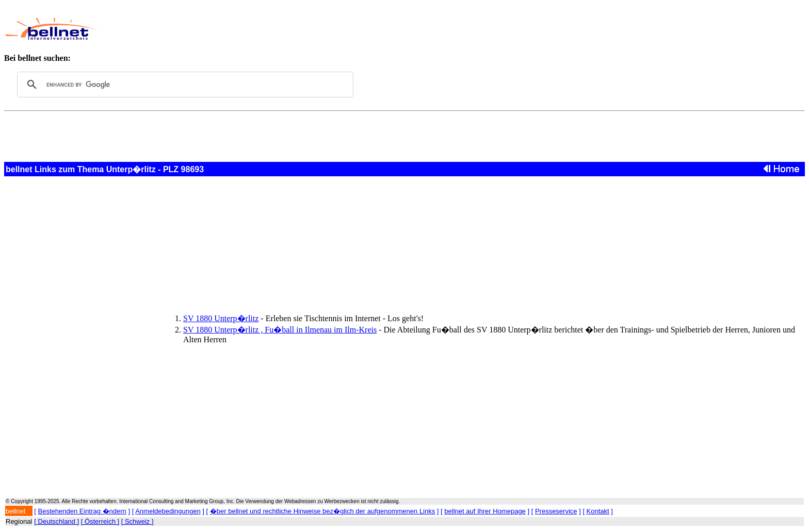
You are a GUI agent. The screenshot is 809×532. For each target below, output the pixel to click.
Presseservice (556, 511)
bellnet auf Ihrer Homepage (485, 511)
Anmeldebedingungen (168, 511)
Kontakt (598, 511)
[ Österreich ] (100, 521)
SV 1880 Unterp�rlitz (221, 318)
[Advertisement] (353, 29)
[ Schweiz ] (137, 521)
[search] (184, 85)
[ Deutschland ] (56, 521)
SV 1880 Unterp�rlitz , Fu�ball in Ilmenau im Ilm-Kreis (280, 330)
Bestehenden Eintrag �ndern (82, 511)
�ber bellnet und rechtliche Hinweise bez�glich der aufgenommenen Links (322, 511)
